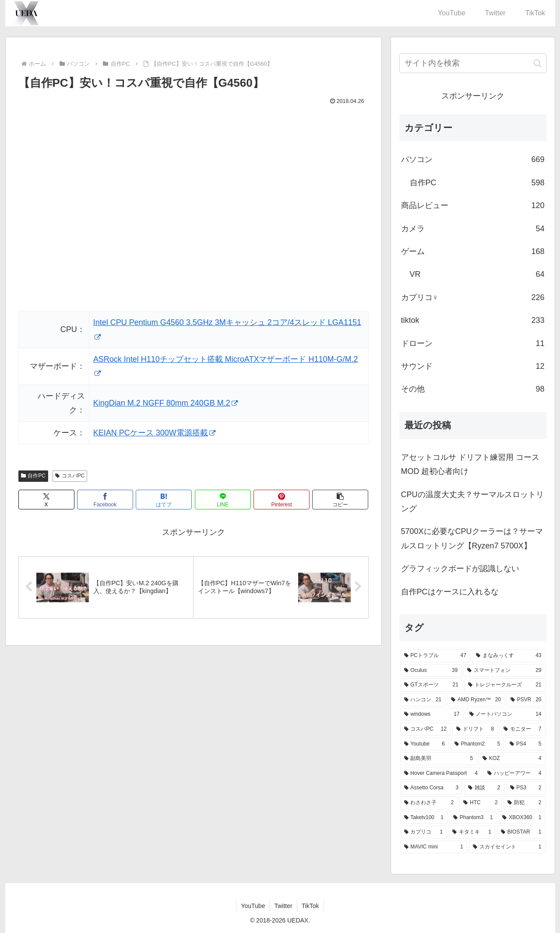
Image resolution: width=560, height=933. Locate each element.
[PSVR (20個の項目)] (526, 700)
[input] (473, 63)
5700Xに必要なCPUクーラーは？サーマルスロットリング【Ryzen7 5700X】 (472, 538)
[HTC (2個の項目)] (480, 803)
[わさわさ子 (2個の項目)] (429, 803)
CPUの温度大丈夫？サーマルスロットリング (472, 502)
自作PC (33, 476)
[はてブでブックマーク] (164, 500)
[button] (340, 500)
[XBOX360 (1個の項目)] (522, 818)
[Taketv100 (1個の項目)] (424, 818)
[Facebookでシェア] (105, 500)
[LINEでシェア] (223, 500)
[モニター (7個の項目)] (522, 729)
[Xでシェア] (46, 500)
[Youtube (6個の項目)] (424, 744)
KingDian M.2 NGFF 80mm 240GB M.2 (166, 403)
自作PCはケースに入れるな (450, 592)
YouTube (253, 906)
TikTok (310, 906)
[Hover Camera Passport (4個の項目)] (441, 774)
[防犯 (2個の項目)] (525, 803)
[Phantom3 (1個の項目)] (473, 818)
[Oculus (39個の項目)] (431, 671)
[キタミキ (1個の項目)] (472, 832)
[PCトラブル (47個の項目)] (435, 656)
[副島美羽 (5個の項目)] (439, 759)
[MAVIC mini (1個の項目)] (434, 847)
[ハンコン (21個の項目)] (423, 700)
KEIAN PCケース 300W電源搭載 (154, 433)
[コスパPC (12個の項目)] (426, 729)
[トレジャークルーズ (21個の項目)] (505, 685)
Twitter (283, 906)
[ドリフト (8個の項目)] (475, 729)
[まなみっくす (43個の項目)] (509, 656)
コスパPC (70, 476)
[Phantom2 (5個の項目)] (477, 744)
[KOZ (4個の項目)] (512, 759)
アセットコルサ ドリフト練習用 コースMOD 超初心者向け (470, 464)
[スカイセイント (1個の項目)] (507, 847)
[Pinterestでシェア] (282, 500)
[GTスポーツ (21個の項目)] (431, 685)
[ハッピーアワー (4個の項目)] (514, 774)
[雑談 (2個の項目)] (484, 788)
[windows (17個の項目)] (432, 714)
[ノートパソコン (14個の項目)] (505, 714)
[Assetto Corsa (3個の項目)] (431, 788)
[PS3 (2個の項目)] (526, 788)
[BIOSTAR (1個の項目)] (521, 832)
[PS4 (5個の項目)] (525, 744)
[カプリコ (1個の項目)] (424, 832)
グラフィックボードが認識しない (460, 569)
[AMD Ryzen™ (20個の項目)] (476, 700)
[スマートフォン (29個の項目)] (504, 671)
